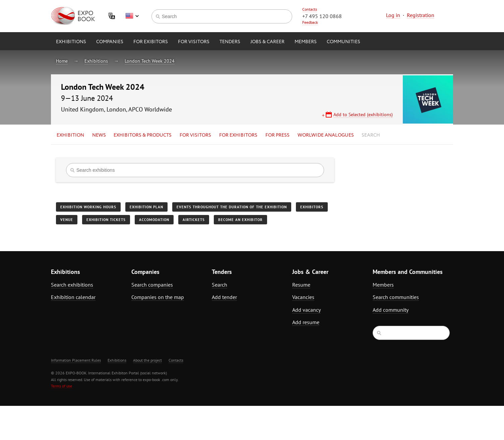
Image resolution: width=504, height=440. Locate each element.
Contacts (310, 9)
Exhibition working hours (88, 207)
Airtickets (194, 220)
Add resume (306, 322)
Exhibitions (71, 42)
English (132, 16)
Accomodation (154, 220)
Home (62, 61)
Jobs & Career (267, 42)
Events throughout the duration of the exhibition (232, 207)
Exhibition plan (146, 207)
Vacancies (303, 297)
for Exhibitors (238, 135)
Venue (67, 220)
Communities (343, 42)
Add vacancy (306, 310)
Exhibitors (312, 207)
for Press (277, 135)
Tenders (230, 42)
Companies (110, 42)
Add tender (224, 297)
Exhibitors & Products (143, 135)
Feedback (310, 22)
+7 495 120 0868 (322, 16)
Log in (393, 15)
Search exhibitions (72, 285)
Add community (391, 310)
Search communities (396, 297)
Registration (421, 15)
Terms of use (61, 386)
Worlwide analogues (326, 135)
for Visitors (194, 42)
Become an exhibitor (240, 220)
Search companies (152, 285)
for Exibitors (151, 42)
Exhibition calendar (73, 297)
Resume (301, 285)
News (99, 135)
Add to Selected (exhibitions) (363, 115)
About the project (147, 360)
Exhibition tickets (106, 220)
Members (306, 42)
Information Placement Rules (76, 360)
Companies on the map (158, 297)
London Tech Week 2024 (150, 61)
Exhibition (70, 135)
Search (371, 135)
